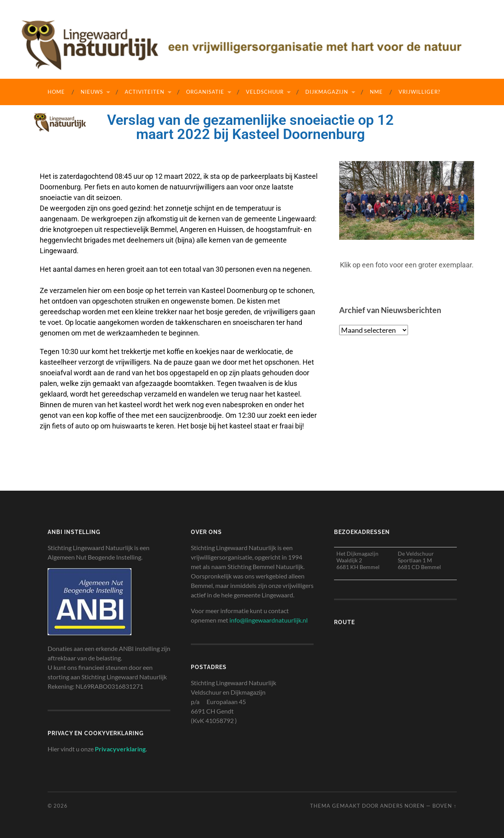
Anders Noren (402, 806)
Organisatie (205, 92)
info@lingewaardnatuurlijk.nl (269, 620)
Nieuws (92, 92)
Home (56, 92)
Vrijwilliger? (419, 92)
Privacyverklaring (120, 749)
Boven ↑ (444, 806)
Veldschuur (265, 92)
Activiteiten (145, 92)
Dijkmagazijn (327, 92)
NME (376, 92)
